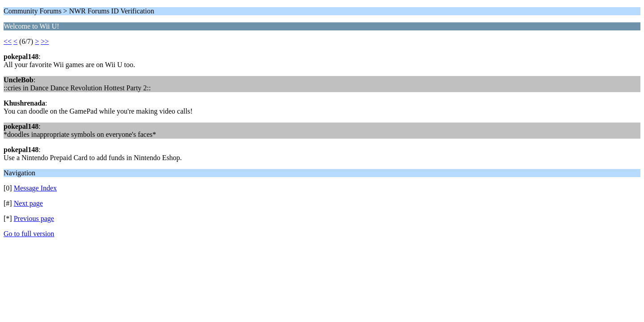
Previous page (34, 218)
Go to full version (29, 234)
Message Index (35, 188)
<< (8, 41)
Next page (28, 203)
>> (45, 41)
